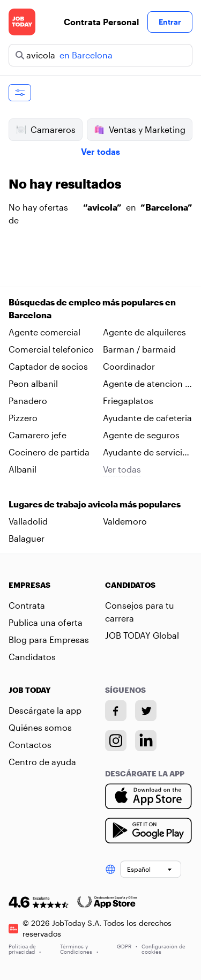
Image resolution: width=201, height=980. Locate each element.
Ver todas (100, 151)
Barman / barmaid (139, 349)
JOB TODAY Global (142, 635)
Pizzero (23, 418)
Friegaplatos (128, 401)
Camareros (46, 130)
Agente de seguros (141, 435)
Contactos (30, 745)
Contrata (27, 605)
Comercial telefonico (51, 349)
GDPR (127, 946)
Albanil (23, 469)
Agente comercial (44, 332)
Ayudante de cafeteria (147, 418)
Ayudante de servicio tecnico (145, 453)
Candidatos (32, 657)
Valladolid (28, 521)
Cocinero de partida (49, 452)
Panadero (28, 401)
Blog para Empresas (49, 639)
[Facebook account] (116, 710)
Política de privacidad (25, 949)
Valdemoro (125, 521)
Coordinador (129, 366)
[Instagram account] (116, 740)
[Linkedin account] (146, 740)
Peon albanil (33, 383)
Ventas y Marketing (140, 130)
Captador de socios (48, 366)
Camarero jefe (38, 435)
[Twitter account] (146, 710)
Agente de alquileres (144, 332)
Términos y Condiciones (79, 949)
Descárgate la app (45, 710)
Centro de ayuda (42, 762)
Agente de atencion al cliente (147, 384)
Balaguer (27, 538)
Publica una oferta (46, 622)
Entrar (170, 22)
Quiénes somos (40, 727)
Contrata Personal (101, 22)
